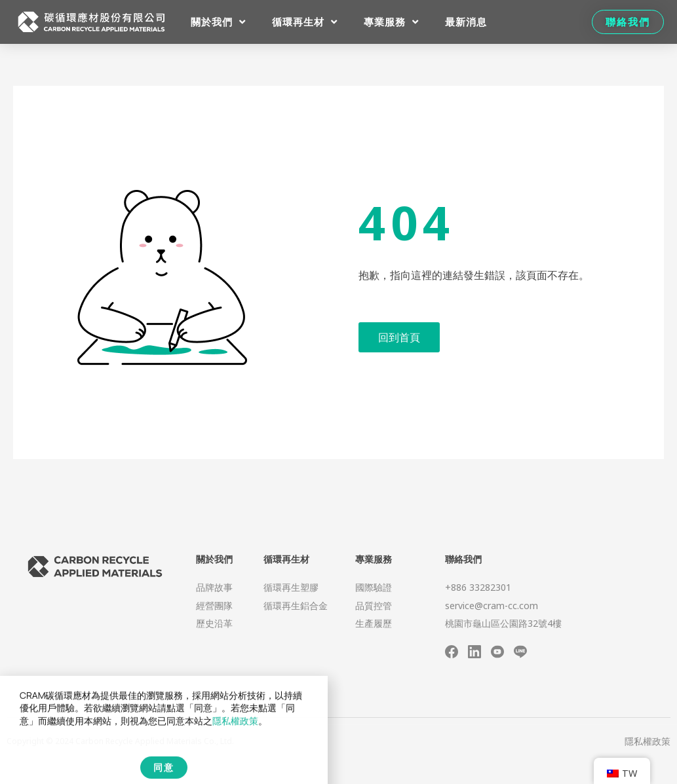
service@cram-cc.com (492, 606)
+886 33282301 (478, 587)
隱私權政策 (648, 741)
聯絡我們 (463, 559)
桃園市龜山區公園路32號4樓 (503, 623)
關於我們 (218, 22)
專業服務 (391, 22)
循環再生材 (305, 22)
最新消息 (466, 22)
